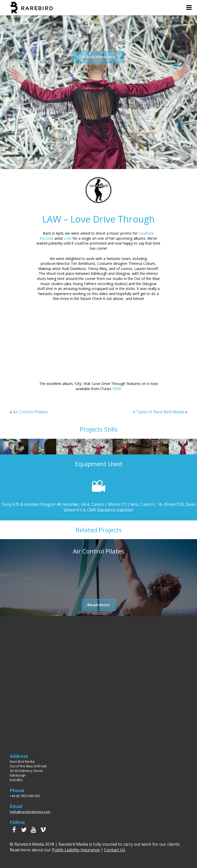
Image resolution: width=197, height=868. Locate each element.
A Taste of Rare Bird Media (158, 412)
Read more (99, 605)
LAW (68, 238)
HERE (117, 389)
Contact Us (115, 850)
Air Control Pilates (30, 412)
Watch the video (99, 57)
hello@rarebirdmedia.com (30, 812)
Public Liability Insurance (76, 850)
